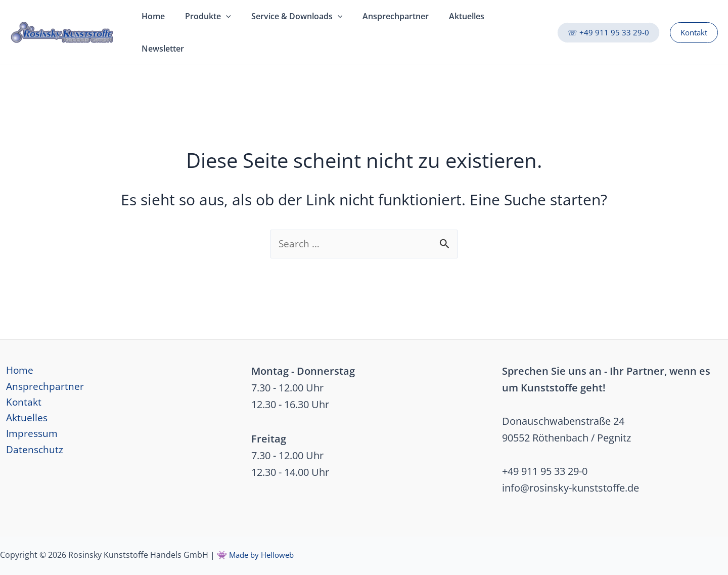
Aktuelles (21, 399)
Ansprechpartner (40, 365)
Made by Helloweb (264, 533)
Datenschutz (29, 432)
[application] (220, 21)
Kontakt (18, 382)
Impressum (27, 415)
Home (14, 349)
